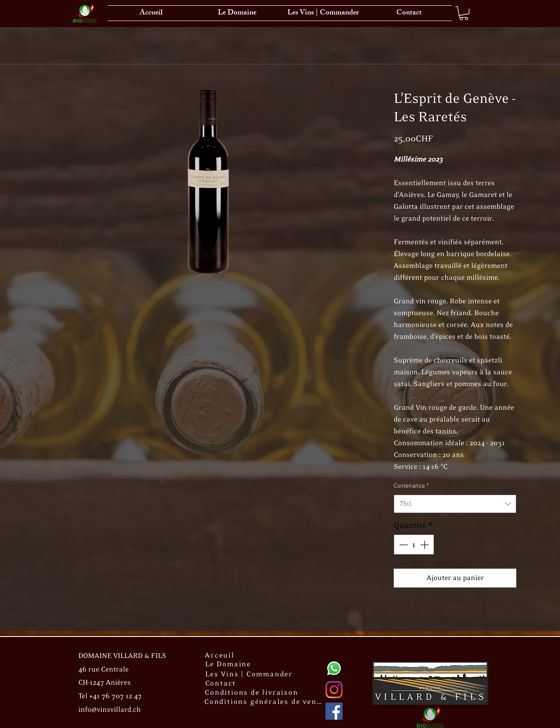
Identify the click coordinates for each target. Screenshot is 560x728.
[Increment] (425, 545)
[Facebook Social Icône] (334, 711)
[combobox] (455, 504)
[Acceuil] (220, 656)
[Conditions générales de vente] (265, 702)
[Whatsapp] (334, 668)
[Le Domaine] (229, 664)
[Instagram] (334, 690)
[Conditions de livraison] (252, 693)
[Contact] (221, 684)
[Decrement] (402, 545)
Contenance (411, 486)
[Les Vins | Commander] (250, 674)
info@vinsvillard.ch (110, 710)
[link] (464, 13)
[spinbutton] (414, 545)
